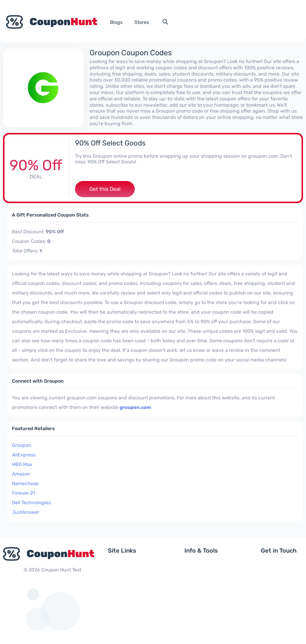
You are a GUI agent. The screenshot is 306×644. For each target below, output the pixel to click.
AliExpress (24, 455)
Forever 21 (23, 493)
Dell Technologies (31, 503)
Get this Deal (105, 189)
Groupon (22, 445)
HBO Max (22, 464)
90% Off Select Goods (110, 143)
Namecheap (25, 483)
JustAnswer (26, 512)
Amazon (21, 474)
